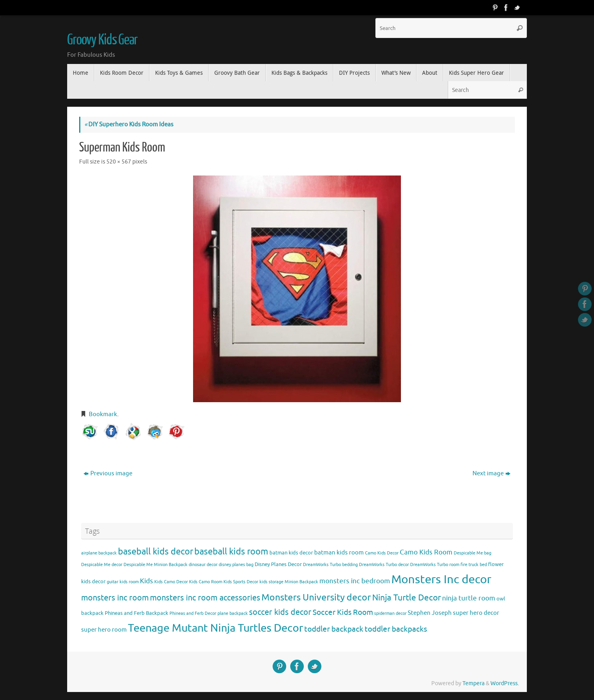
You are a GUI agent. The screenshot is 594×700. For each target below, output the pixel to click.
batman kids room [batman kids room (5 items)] (339, 552)
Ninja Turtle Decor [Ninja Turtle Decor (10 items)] (407, 598)
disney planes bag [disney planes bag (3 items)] (236, 565)
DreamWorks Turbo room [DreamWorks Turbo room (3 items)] (435, 565)
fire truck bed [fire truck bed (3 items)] (474, 565)
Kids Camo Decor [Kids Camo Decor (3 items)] (171, 582)
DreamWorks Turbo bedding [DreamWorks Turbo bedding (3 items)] (330, 565)
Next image (491, 474)
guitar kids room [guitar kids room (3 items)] (123, 582)
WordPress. (505, 683)
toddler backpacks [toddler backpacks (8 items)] (396, 629)
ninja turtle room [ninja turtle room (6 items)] (469, 598)
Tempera (473, 683)
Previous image (108, 474)
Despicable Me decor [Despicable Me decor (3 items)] (102, 565)
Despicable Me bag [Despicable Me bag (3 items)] (472, 553)
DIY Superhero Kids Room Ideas (129, 125)
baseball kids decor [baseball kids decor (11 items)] (155, 551)
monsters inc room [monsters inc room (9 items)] (115, 598)
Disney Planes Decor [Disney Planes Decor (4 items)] (278, 564)
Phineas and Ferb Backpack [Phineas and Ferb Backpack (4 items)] (137, 613)
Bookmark (103, 414)
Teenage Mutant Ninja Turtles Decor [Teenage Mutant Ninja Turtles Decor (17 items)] (215, 628)
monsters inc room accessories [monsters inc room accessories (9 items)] (205, 598)
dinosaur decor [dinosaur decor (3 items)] (203, 565)
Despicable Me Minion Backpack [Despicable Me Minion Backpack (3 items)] (155, 565)
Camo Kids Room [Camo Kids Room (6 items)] (426, 552)
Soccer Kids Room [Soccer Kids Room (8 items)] (343, 612)
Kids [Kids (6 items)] (147, 581)
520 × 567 (119, 162)
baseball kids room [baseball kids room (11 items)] (231, 551)
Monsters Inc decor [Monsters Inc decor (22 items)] (441, 579)
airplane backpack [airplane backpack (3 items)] (99, 553)
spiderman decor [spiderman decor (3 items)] (390, 613)
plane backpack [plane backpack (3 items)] (233, 613)
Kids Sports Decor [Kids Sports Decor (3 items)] (241, 582)
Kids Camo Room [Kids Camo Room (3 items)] (206, 582)
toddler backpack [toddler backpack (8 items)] (334, 629)
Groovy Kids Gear (102, 40)
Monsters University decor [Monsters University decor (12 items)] (316, 597)
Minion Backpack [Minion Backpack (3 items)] (301, 582)
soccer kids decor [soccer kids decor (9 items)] (280, 612)
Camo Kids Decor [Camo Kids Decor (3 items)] (382, 553)
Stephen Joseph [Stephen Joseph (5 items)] (430, 613)
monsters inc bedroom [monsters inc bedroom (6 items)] (355, 581)
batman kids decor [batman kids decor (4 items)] (291, 553)
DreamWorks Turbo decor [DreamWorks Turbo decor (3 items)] (384, 565)
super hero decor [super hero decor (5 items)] (476, 613)
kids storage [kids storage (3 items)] (271, 582)
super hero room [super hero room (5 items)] (104, 630)
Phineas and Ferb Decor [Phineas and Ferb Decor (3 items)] (193, 613)
